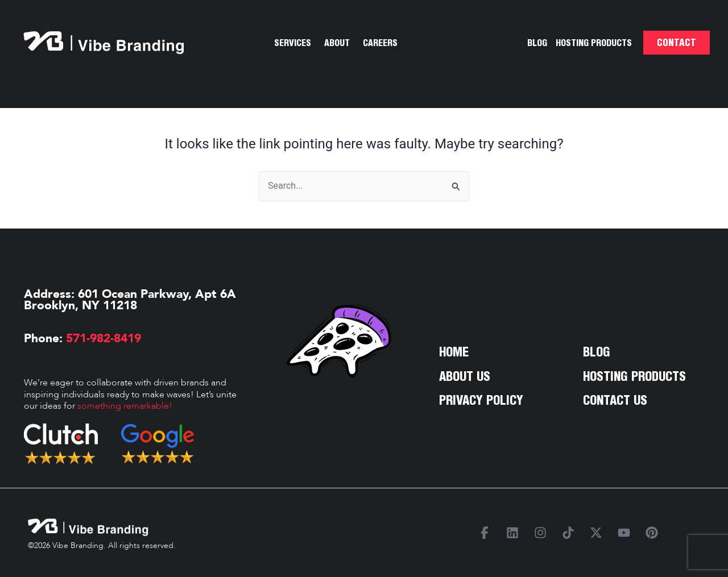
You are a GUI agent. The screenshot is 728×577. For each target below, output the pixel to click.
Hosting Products (594, 43)
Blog (537, 43)
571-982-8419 (102, 339)
